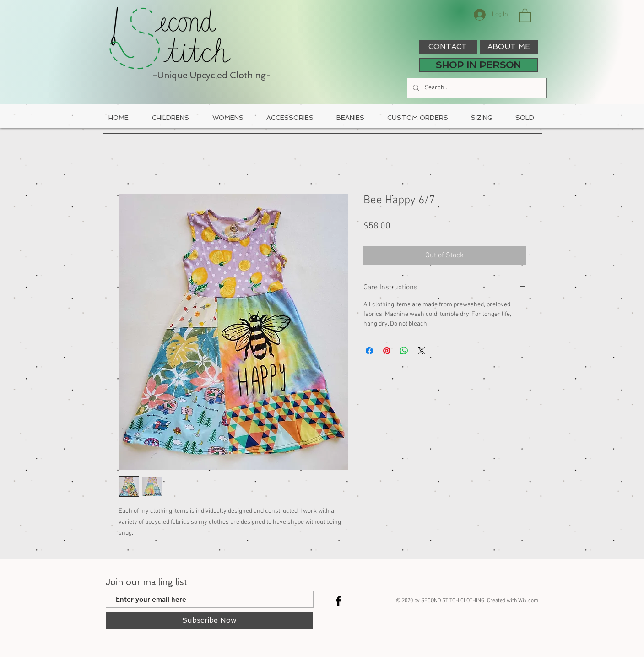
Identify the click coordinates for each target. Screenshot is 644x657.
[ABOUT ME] (509, 47)
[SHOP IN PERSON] (478, 65)
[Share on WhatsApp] (404, 351)
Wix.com (528, 601)
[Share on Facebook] (369, 351)
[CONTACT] (448, 47)
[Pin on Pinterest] (387, 351)
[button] (525, 15)
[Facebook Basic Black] (338, 601)
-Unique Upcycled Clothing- (212, 75)
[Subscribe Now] (209, 621)
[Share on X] (422, 351)
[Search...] (476, 88)
